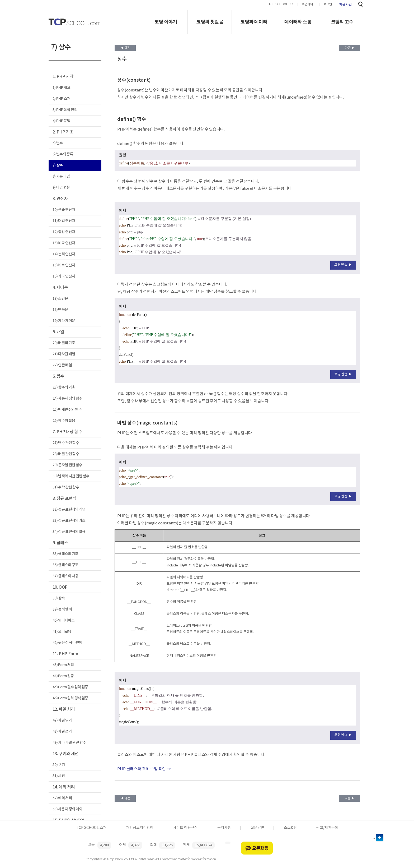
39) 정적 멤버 (62, 609)
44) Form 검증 (63, 676)
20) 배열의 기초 (64, 343)
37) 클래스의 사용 (65, 576)
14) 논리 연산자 (64, 254)
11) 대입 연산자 (64, 221)
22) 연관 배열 (62, 365)
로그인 (328, 5)
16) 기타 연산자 (64, 276)
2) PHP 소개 (61, 99)
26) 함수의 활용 (64, 421)
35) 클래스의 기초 (65, 554)
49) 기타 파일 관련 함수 (69, 743)
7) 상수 (58, 165)
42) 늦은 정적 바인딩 (67, 643)
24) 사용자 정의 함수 (67, 398)
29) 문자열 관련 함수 (67, 465)
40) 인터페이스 (63, 620)
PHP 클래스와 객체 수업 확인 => (144, 769)
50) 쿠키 (59, 765)
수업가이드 (309, 5)
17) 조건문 (60, 299)
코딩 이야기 (166, 22)
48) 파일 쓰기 (62, 731)
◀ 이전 (125, 48)
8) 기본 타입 (61, 176)
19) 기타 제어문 (64, 321)
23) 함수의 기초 (64, 387)
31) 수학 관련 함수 (66, 487)
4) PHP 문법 (61, 121)
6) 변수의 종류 (63, 154)
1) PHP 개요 (61, 88)
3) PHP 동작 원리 (65, 110)
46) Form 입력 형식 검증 (70, 698)
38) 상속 (59, 598)
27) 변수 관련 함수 (66, 443)
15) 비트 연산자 (64, 265)
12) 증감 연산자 (64, 232)
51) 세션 (59, 776)
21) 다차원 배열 (64, 354)
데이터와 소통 (298, 22)
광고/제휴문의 (327, 828)
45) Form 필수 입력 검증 (70, 687)
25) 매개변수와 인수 (67, 410)
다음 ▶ (350, 48)
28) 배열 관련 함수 (66, 454)
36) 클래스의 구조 (65, 565)
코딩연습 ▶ (343, 265)
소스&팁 (290, 828)
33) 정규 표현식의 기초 (69, 521)
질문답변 (257, 828)
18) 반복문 (60, 310)
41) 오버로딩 (62, 632)
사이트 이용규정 (185, 828)
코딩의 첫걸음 (210, 22)
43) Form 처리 (63, 665)
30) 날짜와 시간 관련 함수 (71, 476)
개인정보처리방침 (140, 828)
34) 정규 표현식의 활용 (69, 532)
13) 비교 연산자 (64, 243)
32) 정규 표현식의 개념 (69, 509)
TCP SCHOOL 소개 (281, 5)
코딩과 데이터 (254, 22)
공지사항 (224, 828)
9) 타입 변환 (61, 188)
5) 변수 (58, 143)
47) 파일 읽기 (62, 720)
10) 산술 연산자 (64, 210)
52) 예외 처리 (62, 798)
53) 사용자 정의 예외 (67, 809)
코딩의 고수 (342, 22)
